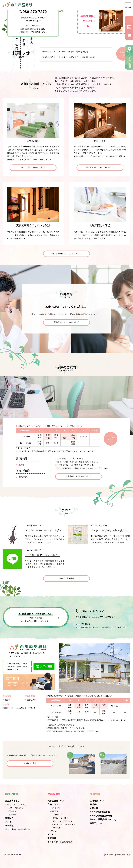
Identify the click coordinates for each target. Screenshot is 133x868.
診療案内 (9, 818)
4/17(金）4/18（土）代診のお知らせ (74, 52)
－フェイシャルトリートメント (64, 824)
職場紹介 (94, 804)
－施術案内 (54, 811)
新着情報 (9, 826)
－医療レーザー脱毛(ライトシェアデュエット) (63, 820)
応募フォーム (96, 823)
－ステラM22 (57, 815)
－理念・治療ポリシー (16, 808)
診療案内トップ (12, 801)
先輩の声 (94, 808)
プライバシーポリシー (12, 855)
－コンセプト (55, 808)
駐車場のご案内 (30, 763)
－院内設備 (12, 815)
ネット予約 (10, 829)
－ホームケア (57, 828)
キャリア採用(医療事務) (101, 816)
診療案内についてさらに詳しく (79, 476)
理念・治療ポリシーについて (33, 167)
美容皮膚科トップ (56, 801)
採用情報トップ (97, 801)
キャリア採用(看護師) (100, 812)
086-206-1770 (31, 21)
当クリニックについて (16, 804)
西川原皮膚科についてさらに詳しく (66, 254)
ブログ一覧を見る (66, 578)
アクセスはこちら (111, 439)
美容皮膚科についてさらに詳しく (100, 167)
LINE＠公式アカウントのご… (43, 555)
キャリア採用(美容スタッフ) (103, 819)
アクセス (9, 822)
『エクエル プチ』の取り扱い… (109, 530)
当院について (54, 804)
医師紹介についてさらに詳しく (66, 322)
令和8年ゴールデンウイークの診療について (77, 57)
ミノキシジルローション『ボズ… (45, 530)
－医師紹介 (12, 811)
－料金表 (53, 831)
